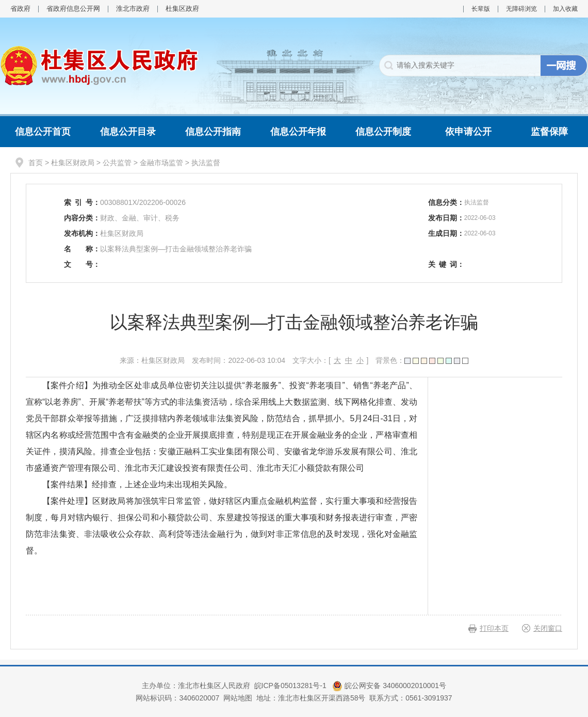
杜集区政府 (182, 9)
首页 (36, 163)
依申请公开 (468, 132)
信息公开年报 (298, 132)
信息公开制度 (383, 132)
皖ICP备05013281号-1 (291, 686)
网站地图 (238, 698)
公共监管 (117, 163)
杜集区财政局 (73, 163)
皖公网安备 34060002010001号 (389, 686)
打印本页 (494, 628)
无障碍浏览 (521, 9)
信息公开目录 (128, 132)
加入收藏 (565, 9)
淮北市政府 (133, 9)
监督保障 (549, 132)
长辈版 (481, 9)
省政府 (20, 9)
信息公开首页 (43, 132)
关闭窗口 (548, 628)
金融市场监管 (161, 163)
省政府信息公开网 (73, 9)
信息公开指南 (213, 132)
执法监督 (206, 163)
